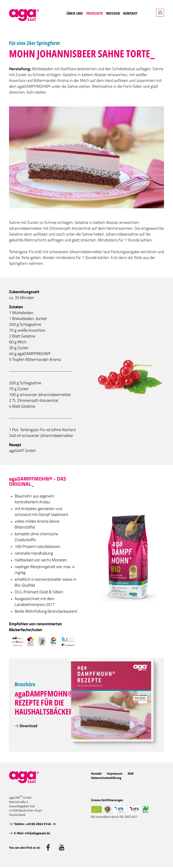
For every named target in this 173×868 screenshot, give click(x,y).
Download (28, 726)
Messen (113, 13)
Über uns (75, 13)
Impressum (115, 773)
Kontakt (130, 13)
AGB (131, 773)
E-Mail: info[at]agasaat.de (32, 833)
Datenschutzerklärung (106, 778)
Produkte (94, 13)
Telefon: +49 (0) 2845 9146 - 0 (35, 824)
